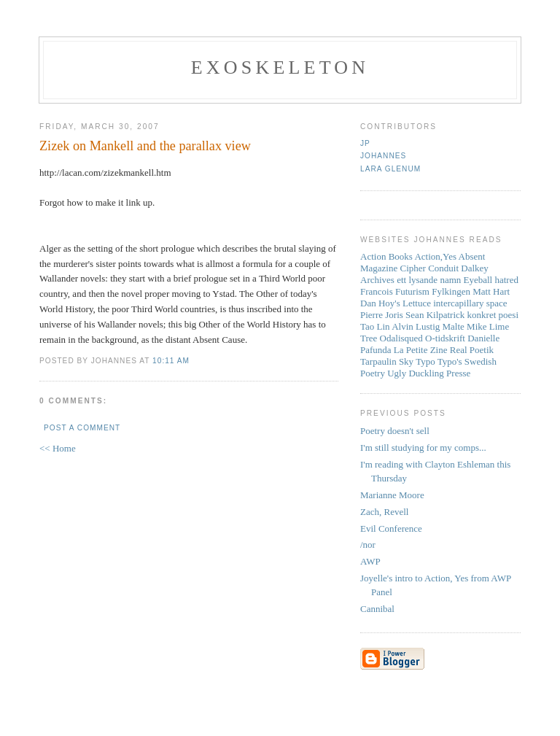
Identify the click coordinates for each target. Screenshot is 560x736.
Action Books (386, 256)
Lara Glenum (390, 169)
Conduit (443, 268)
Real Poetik (472, 350)
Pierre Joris (382, 315)
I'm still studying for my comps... (423, 448)
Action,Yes (435, 256)
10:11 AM (171, 361)
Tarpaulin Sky (387, 361)
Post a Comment (82, 428)
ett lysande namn (429, 280)
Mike (477, 326)
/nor (368, 545)
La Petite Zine (421, 350)
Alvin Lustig (416, 326)
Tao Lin (375, 326)
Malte (454, 326)
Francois (377, 291)
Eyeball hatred (491, 280)
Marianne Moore (392, 495)
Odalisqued (401, 338)
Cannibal (377, 609)
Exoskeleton (280, 67)
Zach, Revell (384, 512)
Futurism (412, 291)
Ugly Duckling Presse (429, 373)
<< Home (58, 448)
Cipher (413, 268)
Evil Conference (391, 528)
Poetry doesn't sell (395, 431)
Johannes (383, 156)
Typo (425, 361)
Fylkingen (451, 291)
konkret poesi (493, 315)
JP (365, 143)
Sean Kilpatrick (435, 315)
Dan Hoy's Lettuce (396, 303)
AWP (370, 561)
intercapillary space (470, 303)
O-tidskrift (445, 338)
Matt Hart (491, 291)
